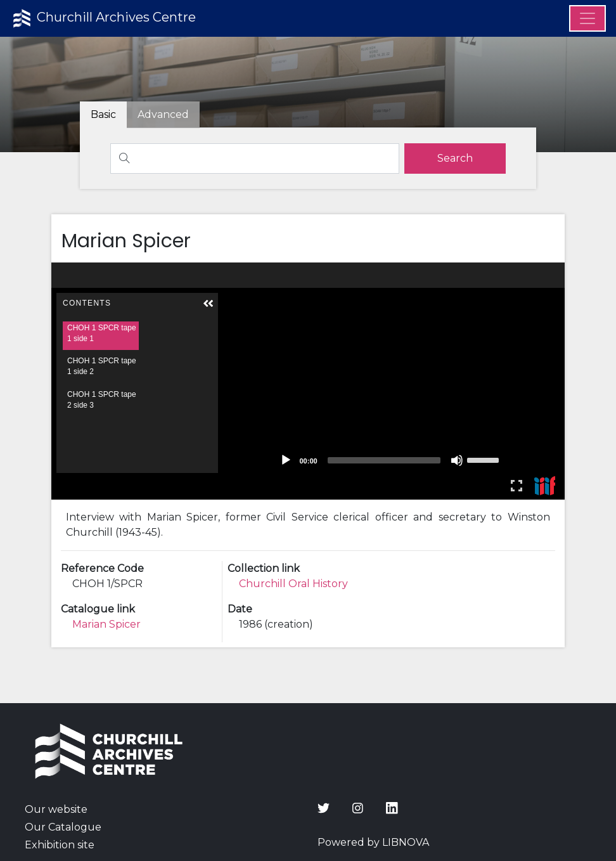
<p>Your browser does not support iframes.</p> (308, 381)
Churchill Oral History (293, 584)
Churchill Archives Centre (103, 18)
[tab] (163, 115)
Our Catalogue (63, 827)
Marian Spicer (106, 624)
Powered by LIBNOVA (373, 842)
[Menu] (587, 18)
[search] (455, 159)
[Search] (255, 159)
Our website (56, 809)
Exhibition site (60, 845)
